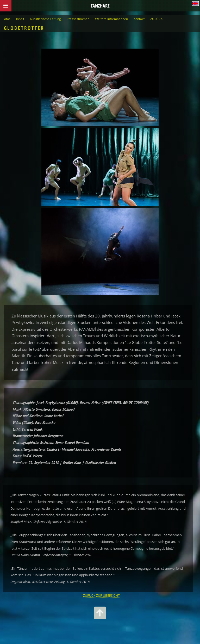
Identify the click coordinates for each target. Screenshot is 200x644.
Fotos (7, 19)
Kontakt (139, 19)
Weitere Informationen (111, 19)
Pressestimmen (78, 19)
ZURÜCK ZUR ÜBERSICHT (101, 595)
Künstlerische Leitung (45, 19)
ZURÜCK (156, 19)
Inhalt (20, 19)
